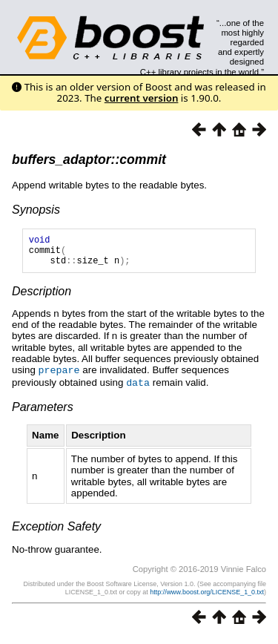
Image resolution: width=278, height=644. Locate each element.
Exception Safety (56, 532)
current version (142, 98)
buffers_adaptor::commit (89, 160)
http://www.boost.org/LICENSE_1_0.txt (207, 597)
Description (42, 298)
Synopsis (36, 210)
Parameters (43, 412)
